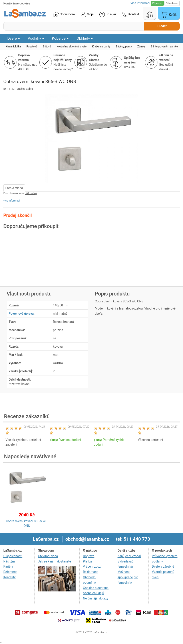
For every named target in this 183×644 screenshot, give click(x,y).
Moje (87, 14)
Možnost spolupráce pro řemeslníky (128, 577)
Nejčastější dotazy (96, 598)
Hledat (162, 26)
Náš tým (9, 561)
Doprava (89, 556)
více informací (12, 201)
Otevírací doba (48, 556)
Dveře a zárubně (163, 567)
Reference (10, 572)
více (140, 3)
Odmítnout (172, 3)
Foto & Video (14, 188)
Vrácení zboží (92, 567)
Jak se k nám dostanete (54, 561)
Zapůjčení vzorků (129, 556)
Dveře (14, 38)
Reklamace (91, 572)
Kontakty (9, 577)
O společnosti (13, 556)
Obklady (85, 38)
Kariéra (8, 567)
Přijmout (157, 3)
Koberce (60, 38)
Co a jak (108, 14)
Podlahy (36, 38)
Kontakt (131, 14)
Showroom (64, 14)
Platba (87, 561)
